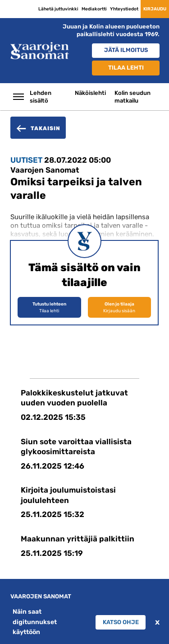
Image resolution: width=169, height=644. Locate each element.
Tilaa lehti (126, 68)
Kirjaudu (155, 9)
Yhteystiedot (124, 9)
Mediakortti (94, 9)
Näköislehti (90, 93)
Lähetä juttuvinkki (58, 9)
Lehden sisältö (41, 97)
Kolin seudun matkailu (132, 97)
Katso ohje (121, 622)
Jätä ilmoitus (126, 50)
